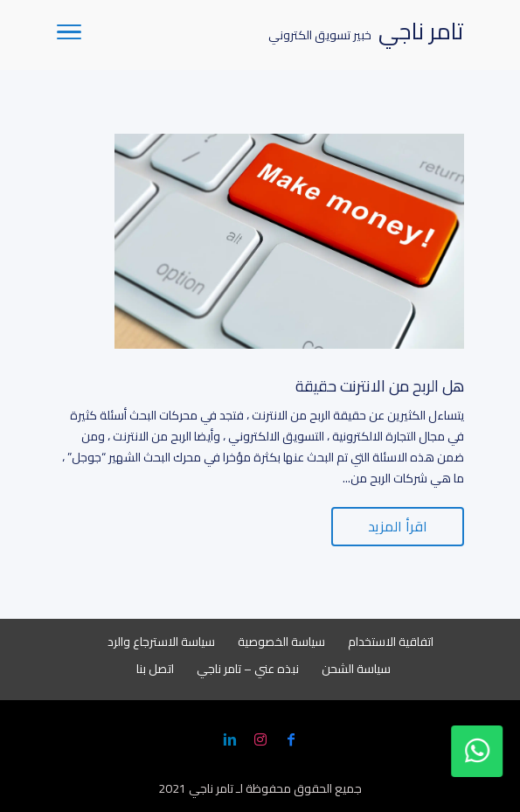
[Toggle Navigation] (69, 35)
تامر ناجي (211, 788)
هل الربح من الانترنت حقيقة (380, 386)
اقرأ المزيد (398, 526)
